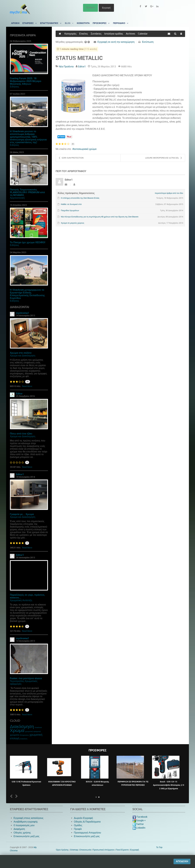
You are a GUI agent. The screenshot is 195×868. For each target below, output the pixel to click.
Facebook (140, 817)
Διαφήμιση (19, 829)
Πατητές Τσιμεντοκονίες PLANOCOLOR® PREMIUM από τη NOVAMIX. (27, 192)
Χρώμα (17, 730)
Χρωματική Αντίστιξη (21, 600)
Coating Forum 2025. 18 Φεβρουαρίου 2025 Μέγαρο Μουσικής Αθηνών (26, 81)
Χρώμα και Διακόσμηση (23, 356)
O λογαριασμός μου (24, 825)
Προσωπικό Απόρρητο (103, 850)
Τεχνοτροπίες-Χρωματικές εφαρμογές (24, 682)
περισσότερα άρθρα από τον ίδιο (169, 193)
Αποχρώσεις (24, 735)
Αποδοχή (182, 861)
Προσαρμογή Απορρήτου (87, 833)
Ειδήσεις (14, 87)
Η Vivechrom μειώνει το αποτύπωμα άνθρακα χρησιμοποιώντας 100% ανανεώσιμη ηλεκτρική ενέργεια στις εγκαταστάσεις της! (28, 137)
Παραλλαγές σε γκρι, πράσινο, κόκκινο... (27, 596)
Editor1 (20, 474)
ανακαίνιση (24, 739)
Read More (27, 386)
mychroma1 (23, 313)
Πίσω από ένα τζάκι (21, 434)
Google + (139, 820)
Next (16, 796)
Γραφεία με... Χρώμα (22, 514)
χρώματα (14, 735)
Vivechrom (38, 728)
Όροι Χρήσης (62, 850)
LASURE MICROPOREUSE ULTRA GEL (164, 158)
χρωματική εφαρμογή (33, 731)
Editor (19, 394)
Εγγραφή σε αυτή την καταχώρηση (116, 42)
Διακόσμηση (22, 727)
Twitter (138, 824)
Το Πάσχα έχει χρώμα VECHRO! (28, 242)
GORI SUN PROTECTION (71, 158)
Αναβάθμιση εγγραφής (26, 822)
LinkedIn (139, 828)
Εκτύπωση (148, 42)
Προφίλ (78, 829)
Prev (12, 796)
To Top (159, 847)
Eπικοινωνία (85, 850)
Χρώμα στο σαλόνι (21, 353)
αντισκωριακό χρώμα (85, 149)
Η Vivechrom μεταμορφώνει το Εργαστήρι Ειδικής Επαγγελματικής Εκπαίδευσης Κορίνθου (27, 294)
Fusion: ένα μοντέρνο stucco (26, 678)
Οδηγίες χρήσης (22, 833)
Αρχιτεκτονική (17, 198)
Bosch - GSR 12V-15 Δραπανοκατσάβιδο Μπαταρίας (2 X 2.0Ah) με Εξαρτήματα (168, 785)
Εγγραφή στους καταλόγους (28, 818)
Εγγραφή (106, 8)
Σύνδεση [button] (90, 8)
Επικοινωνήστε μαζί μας (27, 836)
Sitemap (74, 850)
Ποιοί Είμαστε (122, 850)
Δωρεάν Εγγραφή (83, 818)
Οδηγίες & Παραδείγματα (87, 822)
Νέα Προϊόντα (66, 67)
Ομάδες (78, 825)
